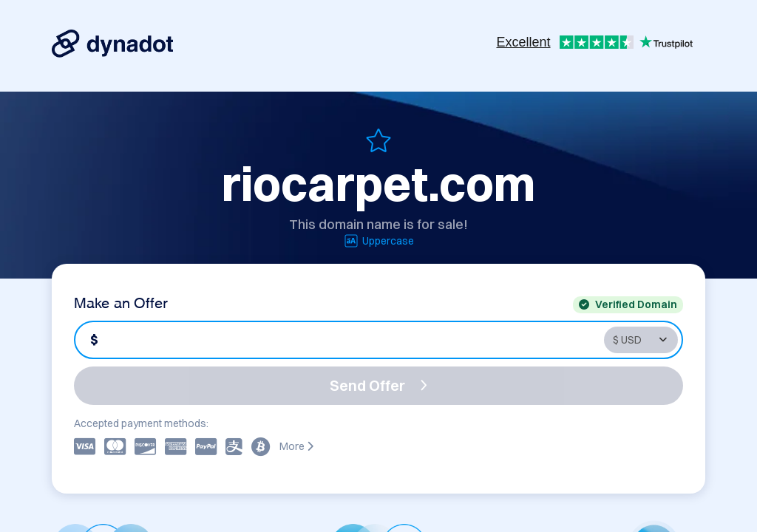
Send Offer (378, 385)
